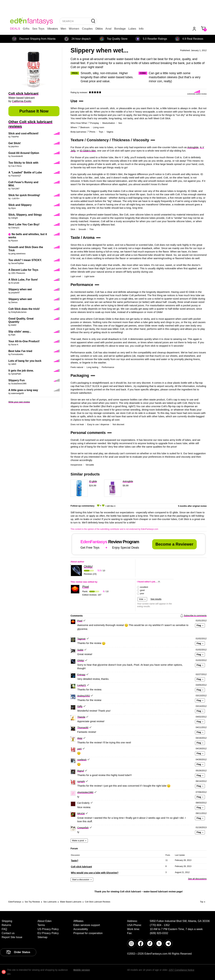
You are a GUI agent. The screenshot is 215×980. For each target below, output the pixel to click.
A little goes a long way (23, 390)
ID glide (93, 481)
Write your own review (19, 402)
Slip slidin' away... (20, 332)
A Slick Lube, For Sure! (23, 280)
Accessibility (81, 929)
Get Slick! (15, 143)
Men (63, 29)
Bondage (120, 29)
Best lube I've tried (20, 351)
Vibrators (53, 29)
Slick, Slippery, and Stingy (25, 215)
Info (141, 29)
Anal (109, 29)
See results (156, 599)
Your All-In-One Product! (24, 341)
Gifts (26, 29)
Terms (41, 925)
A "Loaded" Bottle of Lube (25, 172)
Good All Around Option (24, 153)
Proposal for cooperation (88, 933)
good (142, 590)
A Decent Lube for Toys (23, 270)
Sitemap (42, 937)
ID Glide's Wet (88, 151)
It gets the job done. (21, 371)
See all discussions (197, 879)
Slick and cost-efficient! (24, 133)
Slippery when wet (20, 289)
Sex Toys (38, 29)
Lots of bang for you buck (25, 361)
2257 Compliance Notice (181, 970)
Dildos (99, 29)
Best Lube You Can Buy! (24, 224)
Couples (87, 29)
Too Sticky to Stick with (23, 163)
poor (142, 594)
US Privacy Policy (48, 929)
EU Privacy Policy (48, 933)
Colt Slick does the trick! (24, 309)
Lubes (132, 29)
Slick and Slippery (20, 205)
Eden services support (87, 925)
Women (74, 29)
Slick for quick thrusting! (24, 195)
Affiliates (78, 921)
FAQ (4, 929)
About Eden (45, 921)
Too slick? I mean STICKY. (25, 260)
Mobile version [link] (82, 970)
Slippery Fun (17, 380)
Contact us (8, 933)
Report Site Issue (12, 937)
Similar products (85, 474)
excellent (144, 587)
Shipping (7, 921)
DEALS (15, 29)
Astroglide (193, 147)
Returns (6, 925)
